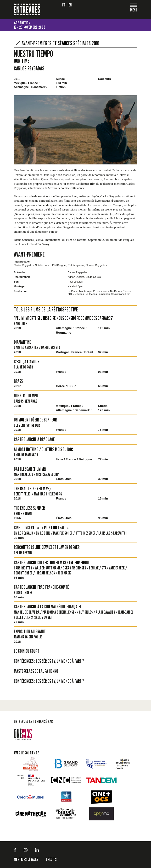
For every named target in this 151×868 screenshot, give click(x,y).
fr (64, 5)
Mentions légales (26, 859)
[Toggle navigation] (134, 10)
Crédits (51, 859)
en (70, 5)
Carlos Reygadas (29, 68)
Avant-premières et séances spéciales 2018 (60, 43)
